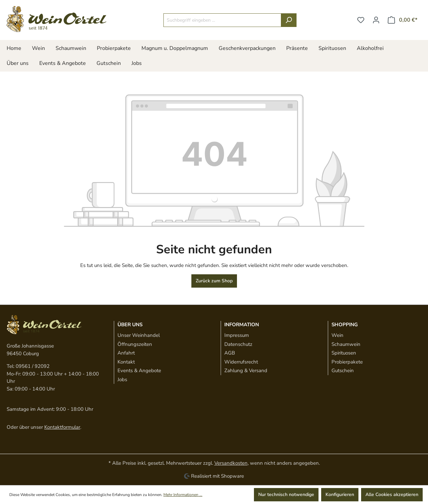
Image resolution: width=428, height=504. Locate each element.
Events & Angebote (139, 371)
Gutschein (343, 371)
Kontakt (126, 362)
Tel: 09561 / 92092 (28, 366)
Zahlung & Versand (246, 371)
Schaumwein (346, 344)
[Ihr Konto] (376, 20)
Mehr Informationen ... (183, 495)
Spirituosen (344, 353)
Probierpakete (347, 362)
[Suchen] (289, 20)
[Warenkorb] (403, 20)
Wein (337, 335)
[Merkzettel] (361, 20)
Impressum (237, 335)
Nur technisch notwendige (286, 495)
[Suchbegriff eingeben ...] (222, 20)
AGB (230, 353)
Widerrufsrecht (241, 362)
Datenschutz (238, 344)
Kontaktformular (62, 427)
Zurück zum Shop (214, 281)
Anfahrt (126, 353)
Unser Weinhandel (139, 335)
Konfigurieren (340, 495)
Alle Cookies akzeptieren (392, 495)
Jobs (122, 379)
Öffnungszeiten (135, 344)
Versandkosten (231, 463)
